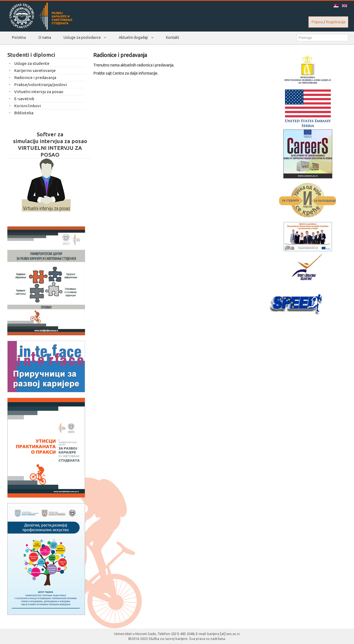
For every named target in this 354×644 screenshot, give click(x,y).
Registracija (336, 22)
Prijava (317, 22)
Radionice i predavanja (120, 55)
